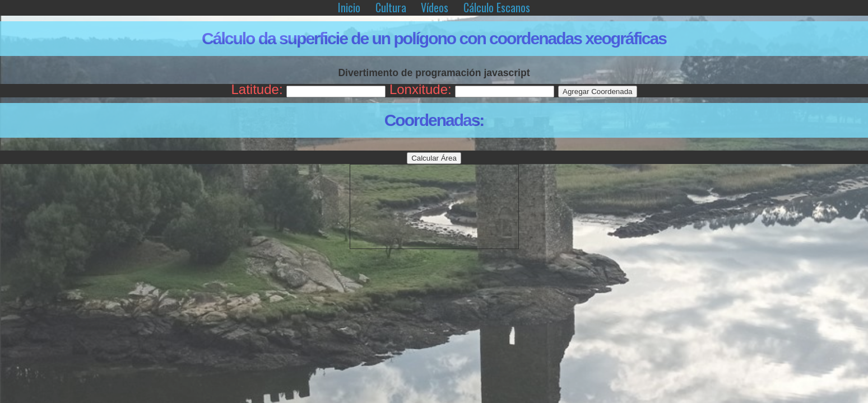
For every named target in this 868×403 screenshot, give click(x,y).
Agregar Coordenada (597, 92)
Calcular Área (434, 158)
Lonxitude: (421, 89)
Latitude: (257, 89)
